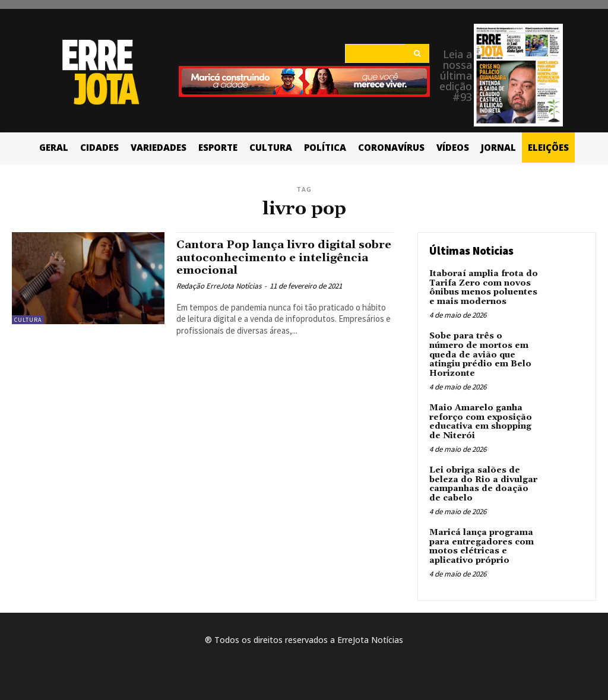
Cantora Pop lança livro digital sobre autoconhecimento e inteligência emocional (268, 257)
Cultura (28, 320)
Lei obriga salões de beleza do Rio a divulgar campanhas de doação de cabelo (483, 483)
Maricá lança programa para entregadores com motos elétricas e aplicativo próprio (482, 545)
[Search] (417, 53)
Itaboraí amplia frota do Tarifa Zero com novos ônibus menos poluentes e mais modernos (483, 287)
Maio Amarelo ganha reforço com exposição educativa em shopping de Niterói (481, 421)
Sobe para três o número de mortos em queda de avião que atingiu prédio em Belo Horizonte (480, 354)
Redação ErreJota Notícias (219, 285)
